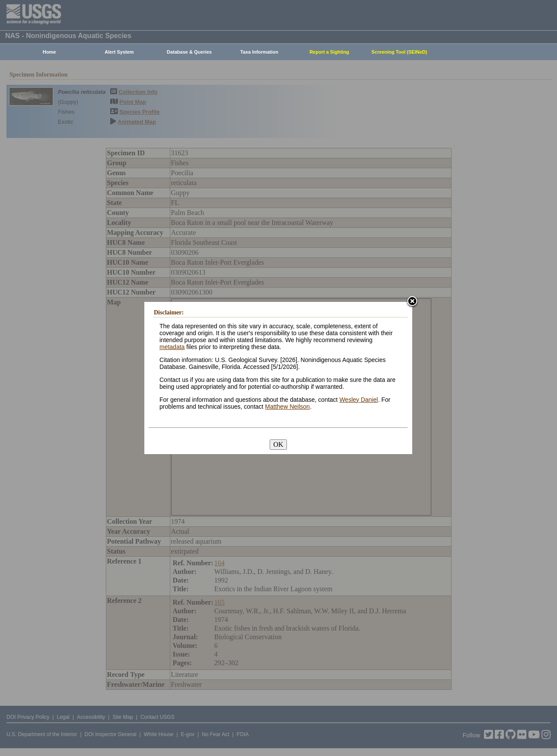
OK (278, 444)
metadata (172, 347)
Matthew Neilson (287, 407)
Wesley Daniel (358, 400)
